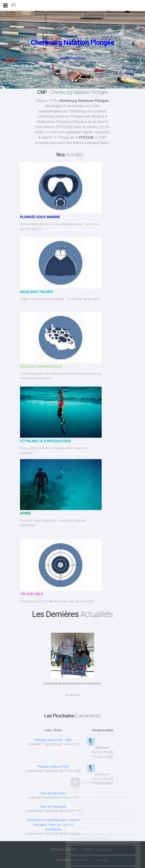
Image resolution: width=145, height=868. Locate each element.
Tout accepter (103, 854)
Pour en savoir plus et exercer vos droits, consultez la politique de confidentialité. (103, 819)
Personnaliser (103, 832)
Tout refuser (103, 843)
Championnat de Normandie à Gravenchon (72, 683)
